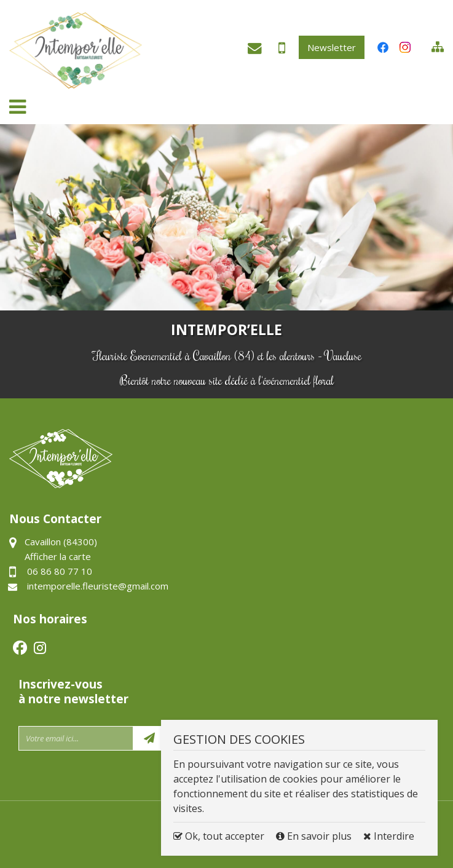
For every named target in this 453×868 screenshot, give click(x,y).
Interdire (389, 836)
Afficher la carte (58, 556)
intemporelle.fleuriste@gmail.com (252, 50)
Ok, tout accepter (219, 836)
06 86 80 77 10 (277, 52)
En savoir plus (315, 836)
